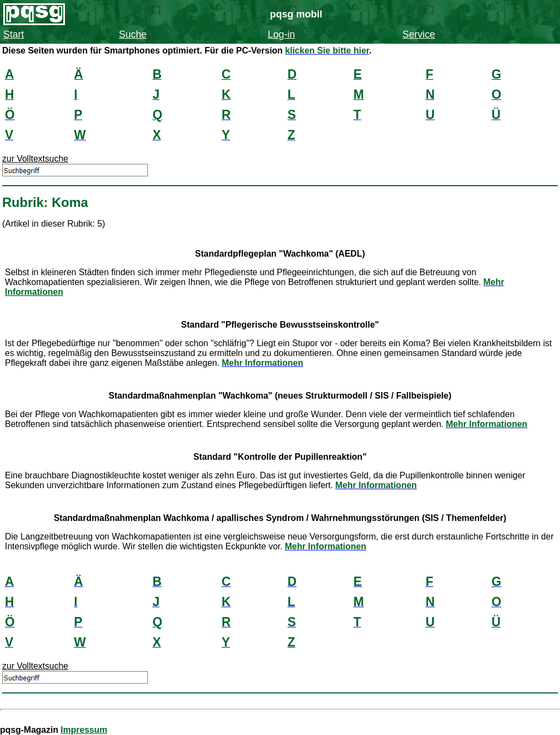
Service (419, 34)
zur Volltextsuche (35, 159)
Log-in (281, 34)
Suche (133, 34)
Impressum (84, 730)
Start (14, 34)
